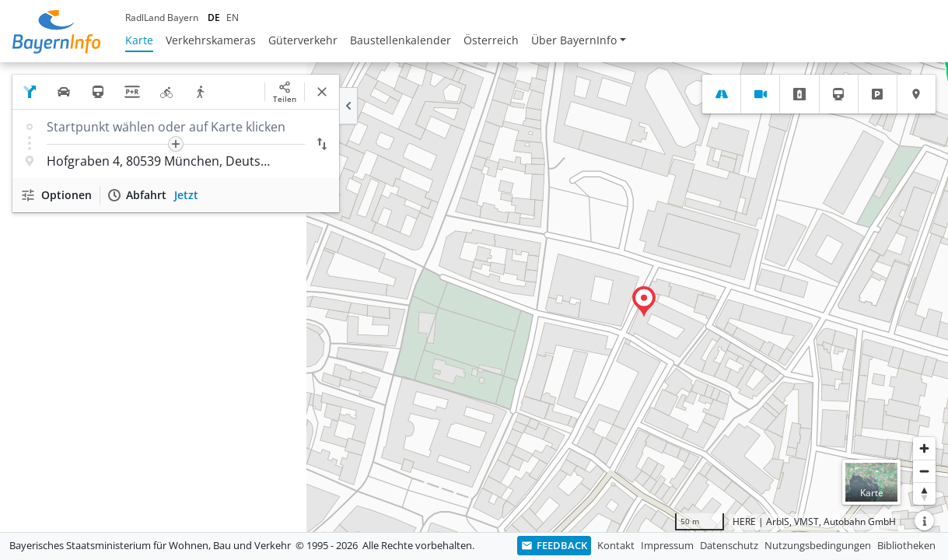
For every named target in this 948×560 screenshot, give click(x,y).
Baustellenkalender (401, 40)
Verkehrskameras (211, 40)
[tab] (721, 94)
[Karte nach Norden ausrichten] (924, 493)
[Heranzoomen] (924, 448)
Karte (139, 40)
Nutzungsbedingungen (818, 545)
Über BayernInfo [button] (574, 40)
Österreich (491, 40)
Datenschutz (729, 545)
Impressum (667, 545)
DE (214, 17)
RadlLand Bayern (162, 17)
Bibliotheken (906, 545)
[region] (474, 297)
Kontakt (616, 545)
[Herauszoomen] (924, 471)
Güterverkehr (303, 40)
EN (233, 17)
